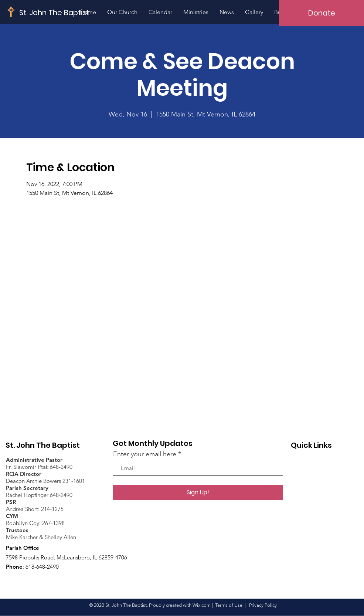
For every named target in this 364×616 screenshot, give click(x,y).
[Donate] (322, 13)
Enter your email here (145, 454)
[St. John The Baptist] (54, 12)
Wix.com (202, 605)
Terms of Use (229, 605)
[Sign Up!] (198, 493)
